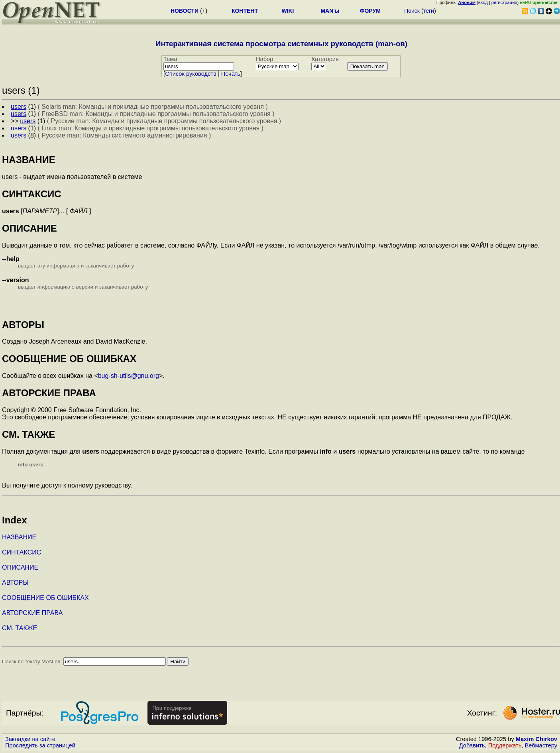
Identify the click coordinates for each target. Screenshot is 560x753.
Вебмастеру (541, 745)
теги (429, 11)
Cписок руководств (191, 74)
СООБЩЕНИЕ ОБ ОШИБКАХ (45, 598)
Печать (231, 74)
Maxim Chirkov (536, 739)
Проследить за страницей (40, 745)
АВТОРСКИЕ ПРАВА (32, 613)
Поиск (412, 11)
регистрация (504, 2)
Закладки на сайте (30, 739)
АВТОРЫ (15, 583)
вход (483, 2)
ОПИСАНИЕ (20, 567)
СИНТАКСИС (22, 552)
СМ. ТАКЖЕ (20, 628)
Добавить (472, 745)
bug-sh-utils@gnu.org (129, 376)
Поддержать (505, 745)
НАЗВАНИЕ (19, 537)
